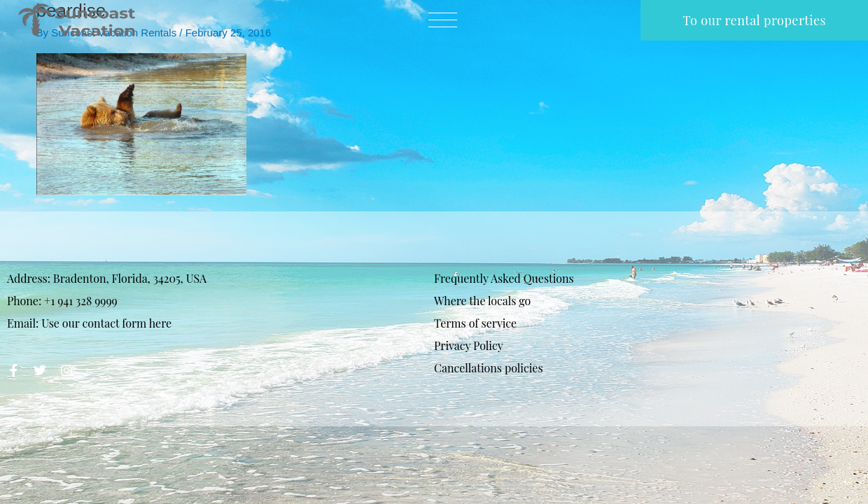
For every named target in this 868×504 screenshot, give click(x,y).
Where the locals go (482, 301)
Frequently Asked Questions (504, 278)
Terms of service (475, 323)
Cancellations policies (489, 368)
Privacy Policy (469, 345)
